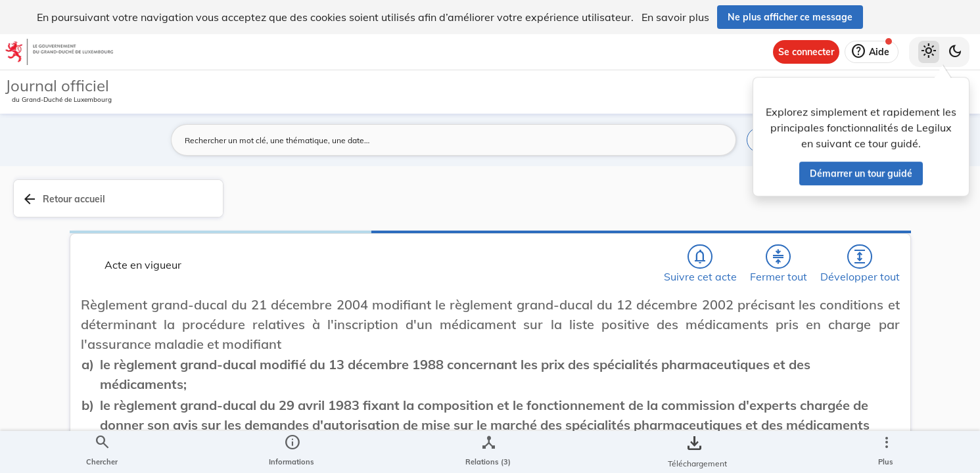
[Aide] (872, 52)
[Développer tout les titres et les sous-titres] (684, 206)
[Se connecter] (806, 52)
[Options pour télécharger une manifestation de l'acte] (929, 380)
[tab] (929, 214)
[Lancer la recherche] (718, 140)
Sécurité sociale (786, 386)
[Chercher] (571, 206)
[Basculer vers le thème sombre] (955, 52)
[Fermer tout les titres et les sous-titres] (647, 206)
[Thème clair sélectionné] (929, 52)
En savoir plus (675, 17)
